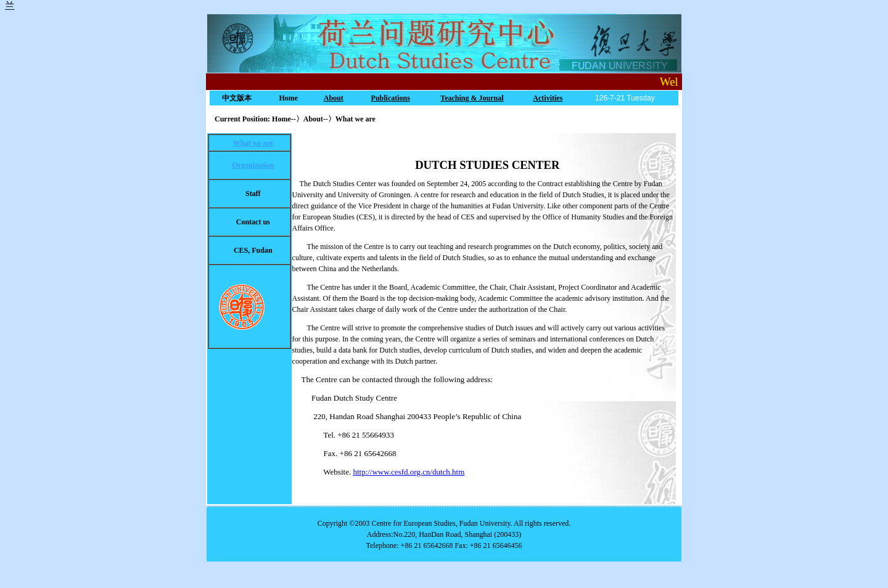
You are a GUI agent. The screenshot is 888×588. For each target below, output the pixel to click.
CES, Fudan (253, 250)
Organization (253, 165)
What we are (253, 143)
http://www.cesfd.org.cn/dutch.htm (409, 472)
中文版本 (237, 98)
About (334, 98)
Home (288, 98)
